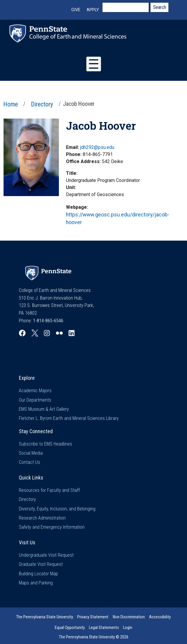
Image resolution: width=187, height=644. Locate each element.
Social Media (31, 453)
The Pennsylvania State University (45, 617)
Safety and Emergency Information (52, 527)
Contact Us (29, 462)
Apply (93, 10)
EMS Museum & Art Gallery (44, 409)
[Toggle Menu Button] (94, 64)
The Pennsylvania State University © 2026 (94, 637)
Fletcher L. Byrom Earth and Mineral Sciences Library (69, 418)
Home (11, 104)
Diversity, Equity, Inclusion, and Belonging (57, 509)
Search (160, 7)
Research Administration (42, 518)
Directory (42, 104)
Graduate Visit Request (41, 564)
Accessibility (160, 617)
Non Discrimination (129, 617)
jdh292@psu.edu (97, 147)
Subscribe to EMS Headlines (45, 444)
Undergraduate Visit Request (46, 555)
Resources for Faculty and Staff (49, 490)
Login (128, 628)
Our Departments (35, 400)
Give (76, 10)
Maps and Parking (36, 583)
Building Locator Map (38, 574)
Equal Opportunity (70, 628)
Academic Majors (35, 391)
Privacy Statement (93, 617)
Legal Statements (104, 628)
